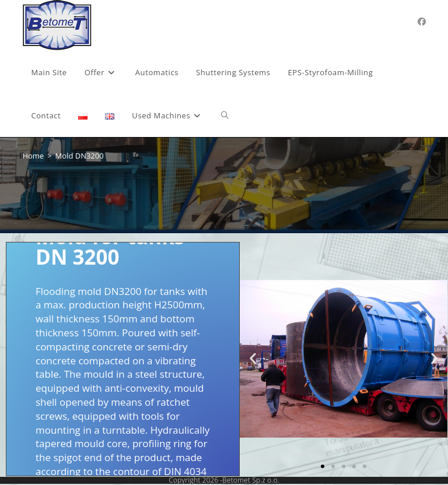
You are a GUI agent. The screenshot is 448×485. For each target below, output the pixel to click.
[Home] (33, 156)
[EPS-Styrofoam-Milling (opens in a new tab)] (331, 72)
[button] (253, 359)
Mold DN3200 (80, 156)
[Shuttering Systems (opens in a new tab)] (233, 72)
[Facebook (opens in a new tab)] (422, 22)
